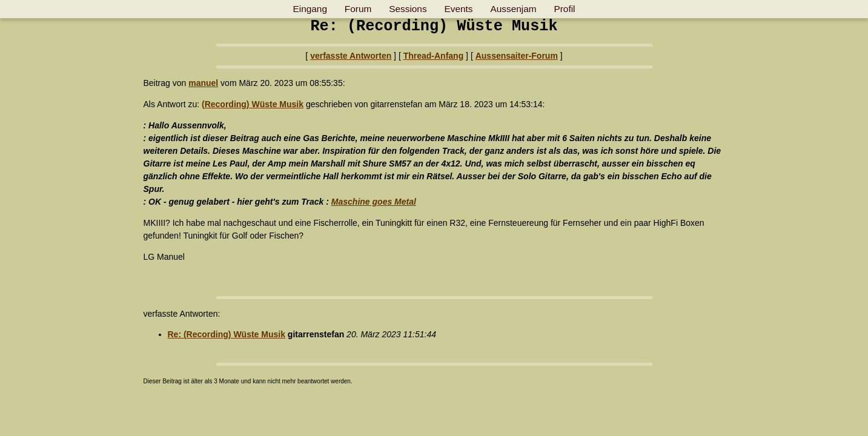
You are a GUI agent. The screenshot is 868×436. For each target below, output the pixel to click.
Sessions (408, 9)
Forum (358, 9)
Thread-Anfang (434, 56)
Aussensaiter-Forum (517, 56)
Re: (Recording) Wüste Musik (227, 334)
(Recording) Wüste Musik (253, 104)
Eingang (310, 9)
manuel (203, 83)
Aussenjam (513, 9)
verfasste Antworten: (182, 314)
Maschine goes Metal (374, 202)
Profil (564, 9)
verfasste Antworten (351, 56)
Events (459, 9)
